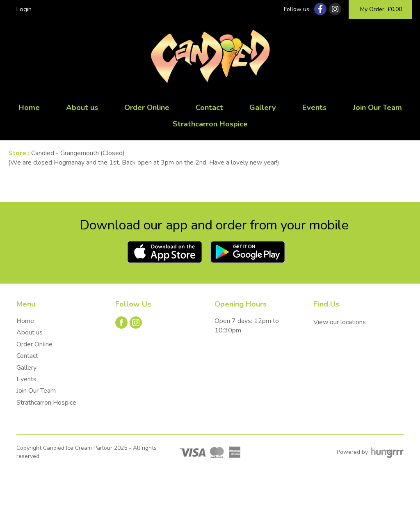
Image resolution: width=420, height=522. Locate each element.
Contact (209, 108)
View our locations (340, 322)
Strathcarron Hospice (210, 124)
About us (82, 108)
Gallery (263, 108)
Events (314, 108)
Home (29, 108)
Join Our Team (377, 108)
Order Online (147, 108)
